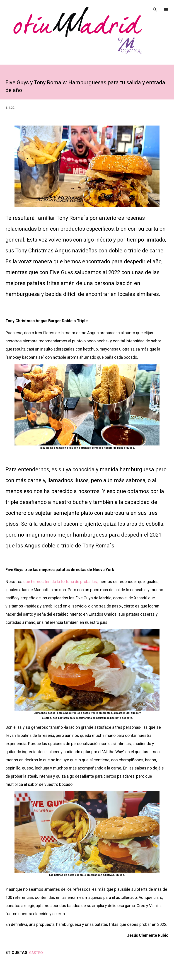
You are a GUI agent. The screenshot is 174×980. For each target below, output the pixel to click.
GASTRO (36, 953)
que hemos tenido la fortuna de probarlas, (60, 582)
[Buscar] (155, 8)
